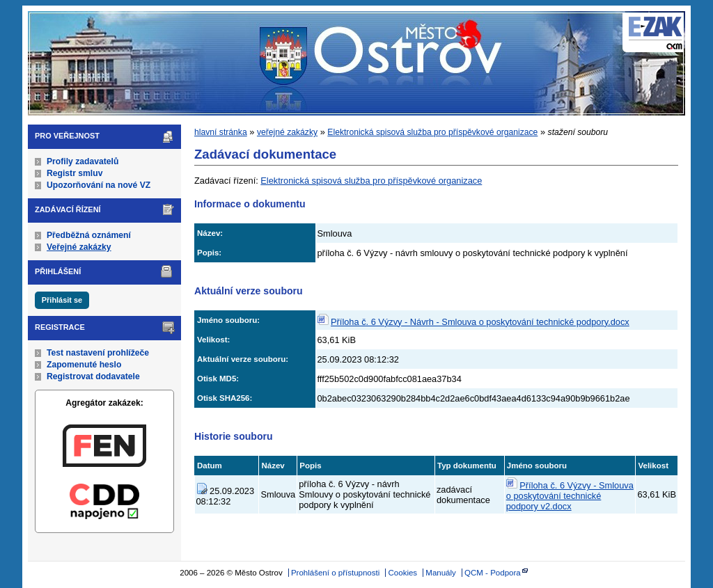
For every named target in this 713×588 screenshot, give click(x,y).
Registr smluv (75, 173)
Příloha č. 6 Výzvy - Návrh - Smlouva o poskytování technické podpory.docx (480, 322)
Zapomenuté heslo (84, 365)
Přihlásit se (62, 300)
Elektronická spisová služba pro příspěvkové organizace (432, 132)
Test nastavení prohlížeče (98, 353)
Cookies (403, 573)
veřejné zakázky (287, 132)
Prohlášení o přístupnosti (335, 573)
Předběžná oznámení (89, 235)
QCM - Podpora (493, 573)
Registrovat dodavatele (93, 376)
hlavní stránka (221, 132)
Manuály (441, 573)
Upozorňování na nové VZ (99, 185)
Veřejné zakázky (79, 247)
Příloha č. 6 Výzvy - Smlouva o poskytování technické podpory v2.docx (570, 496)
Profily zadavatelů (83, 161)
